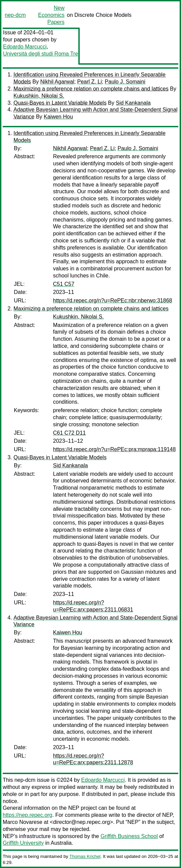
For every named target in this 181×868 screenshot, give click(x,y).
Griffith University (23, 843)
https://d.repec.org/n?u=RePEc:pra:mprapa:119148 (114, 449)
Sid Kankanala (133, 103)
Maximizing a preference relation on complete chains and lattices (91, 89)
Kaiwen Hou (58, 117)
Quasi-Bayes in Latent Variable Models (60, 103)
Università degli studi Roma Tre (41, 54)
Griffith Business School (129, 836)
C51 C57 (64, 284)
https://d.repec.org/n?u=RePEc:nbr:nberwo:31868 (113, 301)
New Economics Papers (51, 15)
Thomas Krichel (85, 856)
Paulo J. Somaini (125, 82)
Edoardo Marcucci (25, 47)
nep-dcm (15, 15)
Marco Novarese (22, 822)
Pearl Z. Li (90, 82)
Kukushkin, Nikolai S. (39, 96)
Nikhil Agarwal (57, 82)
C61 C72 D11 (69, 433)
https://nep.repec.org (28, 815)
